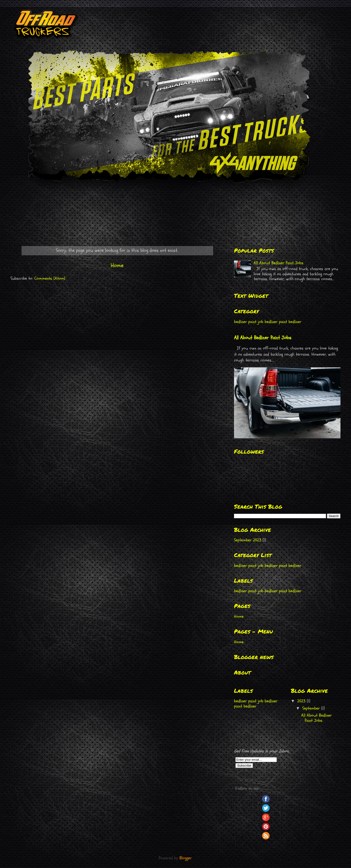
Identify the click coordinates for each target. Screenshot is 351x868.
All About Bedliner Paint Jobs (279, 263)
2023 (302, 701)
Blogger (186, 858)
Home (117, 265)
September (312, 708)
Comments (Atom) (50, 278)
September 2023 (248, 540)
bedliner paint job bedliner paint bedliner (268, 322)
